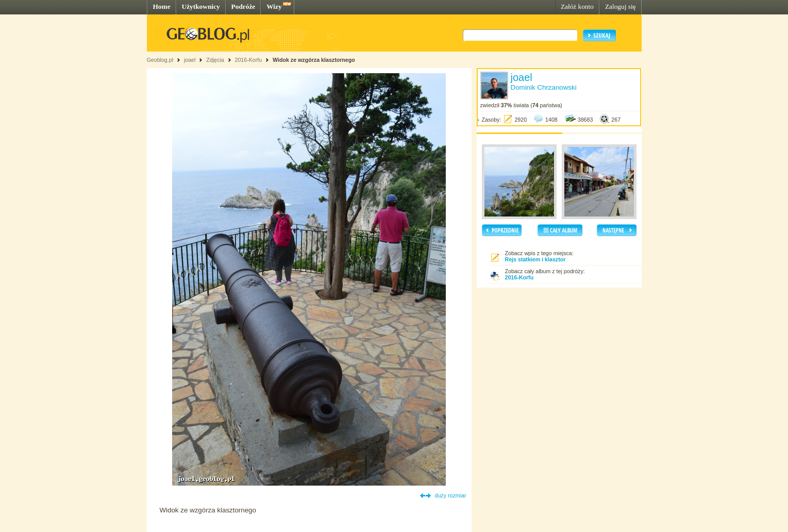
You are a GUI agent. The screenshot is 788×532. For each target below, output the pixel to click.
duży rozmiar (451, 495)
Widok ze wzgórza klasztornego (314, 60)
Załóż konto (577, 6)
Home (162, 6)
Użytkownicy (201, 6)
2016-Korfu (248, 60)
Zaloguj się (621, 6)
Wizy (274, 6)
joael (190, 60)
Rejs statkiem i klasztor (535, 259)
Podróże (244, 6)
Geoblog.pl (160, 60)
